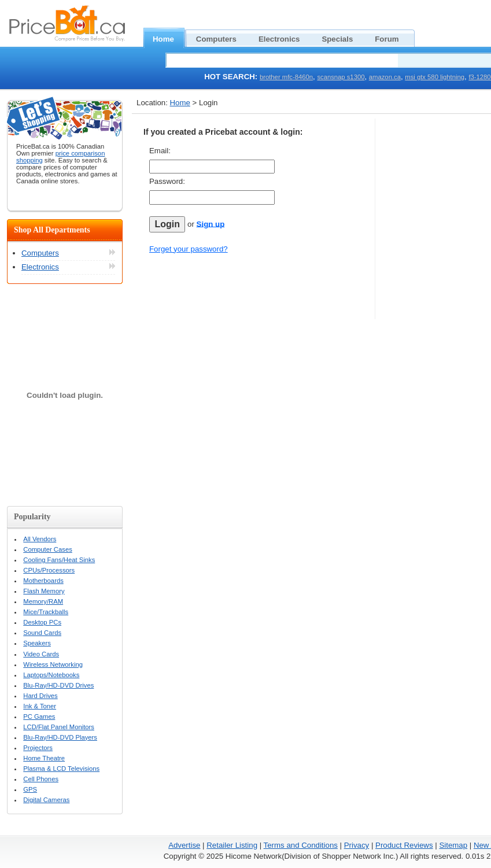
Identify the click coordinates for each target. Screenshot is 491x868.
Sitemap (453, 845)
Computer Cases (48, 549)
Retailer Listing (232, 845)
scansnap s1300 (341, 77)
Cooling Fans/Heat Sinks (59, 560)
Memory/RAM (43, 601)
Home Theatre (44, 758)
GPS (30, 789)
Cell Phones (41, 779)
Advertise (184, 845)
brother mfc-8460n (286, 77)
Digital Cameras (46, 800)
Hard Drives (40, 696)
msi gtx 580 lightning (435, 77)
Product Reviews (404, 845)
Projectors (38, 748)
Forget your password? (189, 249)
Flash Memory (44, 591)
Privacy (357, 845)
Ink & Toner (40, 706)
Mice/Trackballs (46, 612)
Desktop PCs (42, 622)
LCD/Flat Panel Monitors (59, 727)
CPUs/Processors (49, 570)
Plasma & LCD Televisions (61, 769)
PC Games (39, 716)
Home (170, 38)
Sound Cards (42, 633)
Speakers (37, 643)
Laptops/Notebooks (51, 675)
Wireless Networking (53, 664)
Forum (393, 38)
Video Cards (41, 654)
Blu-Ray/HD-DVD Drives (58, 685)
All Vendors (40, 539)
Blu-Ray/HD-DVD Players (60, 737)
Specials (344, 38)
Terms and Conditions (301, 845)
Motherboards (43, 581)
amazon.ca (385, 77)
